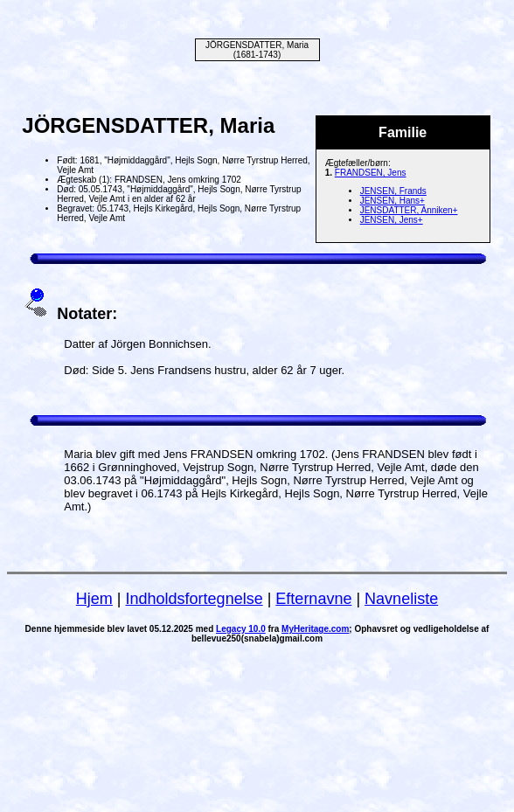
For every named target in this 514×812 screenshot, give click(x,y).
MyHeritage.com (315, 629)
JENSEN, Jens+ (392, 220)
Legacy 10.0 (241, 629)
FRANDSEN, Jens (371, 173)
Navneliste (401, 599)
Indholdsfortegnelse (194, 599)
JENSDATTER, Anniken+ (409, 210)
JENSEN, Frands (393, 191)
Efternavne (313, 599)
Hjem (94, 599)
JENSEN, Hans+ (392, 201)
